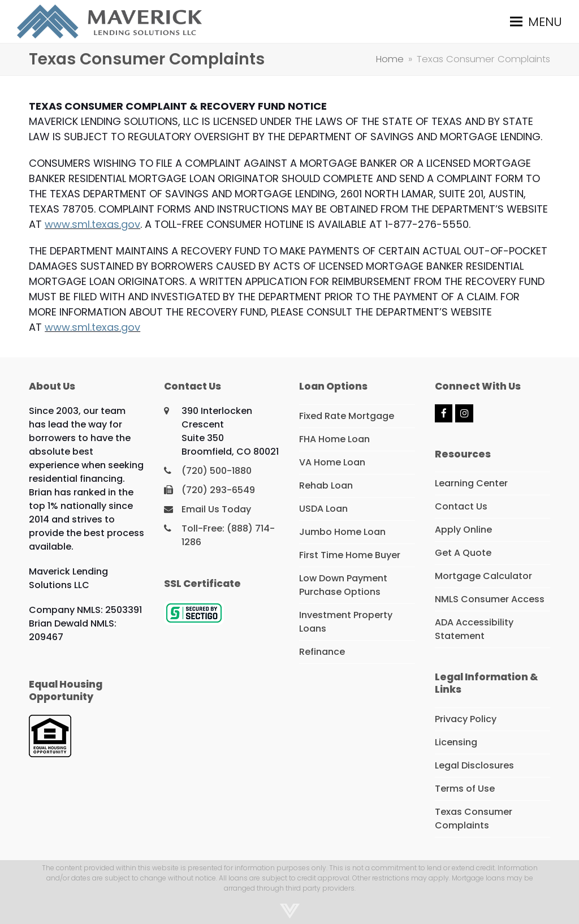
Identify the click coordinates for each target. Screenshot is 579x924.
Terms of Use (465, 789)
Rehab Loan (326, 485)
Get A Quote (463, 553)
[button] (536, 21)
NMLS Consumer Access (490, 599)
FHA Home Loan (334, 439)
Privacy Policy (466, 719)
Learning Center (471, 483)
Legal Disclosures (474, 765)
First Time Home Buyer (350, 555)
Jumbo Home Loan (342, 532)
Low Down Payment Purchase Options (343, 585)
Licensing (456, 742)
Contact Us (461, 506)
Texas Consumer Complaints (474, 819)
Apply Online (463, 530)
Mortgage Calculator (483, 576)
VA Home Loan (332, 462)
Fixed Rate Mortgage (347, 416)
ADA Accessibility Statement (474, 629)
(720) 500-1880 (217, 471)
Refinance (322, 652)
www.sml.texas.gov (92, 224)
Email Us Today (216, 509)
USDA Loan (323, 509)
